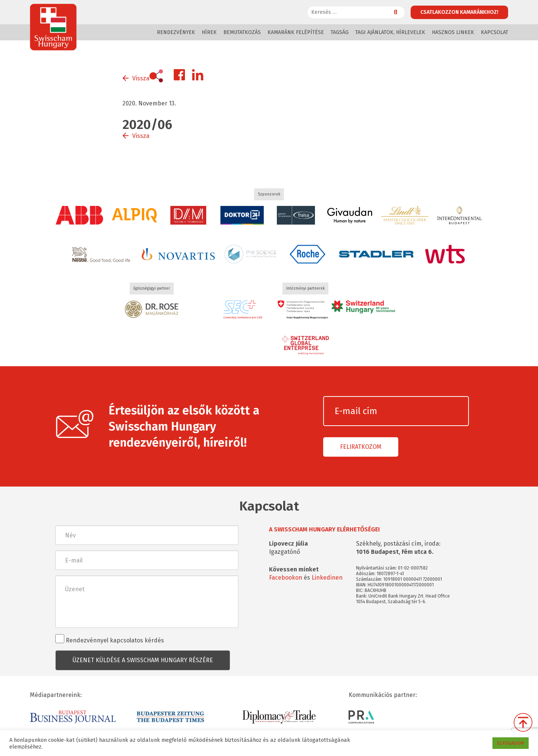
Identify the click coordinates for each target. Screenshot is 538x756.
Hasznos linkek (453, 32)
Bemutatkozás (242, 32)
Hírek (209, 32)
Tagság (340, 32)
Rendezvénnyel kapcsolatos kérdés (110, 639)
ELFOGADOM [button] (511, 743)
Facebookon (286, 578)
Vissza (141, 78)
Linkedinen (327, 578)
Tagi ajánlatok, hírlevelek (390, 32)
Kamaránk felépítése (296, 32)
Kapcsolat (494, 32)
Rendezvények (176, 32)
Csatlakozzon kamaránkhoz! (459, 12)
